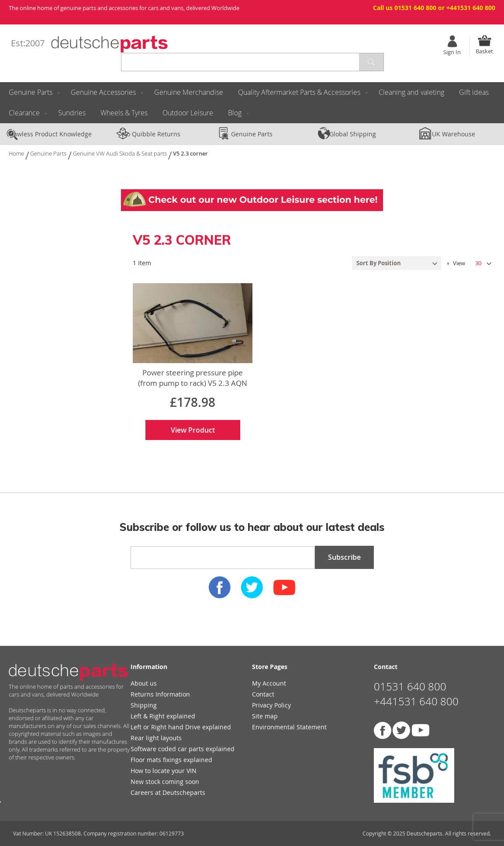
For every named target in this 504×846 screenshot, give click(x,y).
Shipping (144, 705)
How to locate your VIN (164, 771)
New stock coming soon (165, 782)
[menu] (252, 103)
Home (17, 153)
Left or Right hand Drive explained (181, 727)
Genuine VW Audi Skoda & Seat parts (121, 153)
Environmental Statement (289, 727)
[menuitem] (32, 92)
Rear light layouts (156, 738)
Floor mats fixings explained (171, 760)
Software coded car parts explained (183, 749)
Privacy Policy (271, 705)
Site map (265, 716)
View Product (193, 430)
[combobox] (252, 62)
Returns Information (160, 694)
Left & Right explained (163, 716)
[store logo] (109, 44)
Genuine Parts (49, 153)
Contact (263, 694)
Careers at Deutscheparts (168, 792)
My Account (269, 683)
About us (144, 683)
